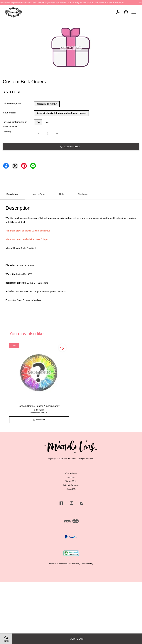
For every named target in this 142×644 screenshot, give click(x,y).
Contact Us (71, 489)
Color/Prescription (12, 103)
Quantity (7, 132)
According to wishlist (47, 104)
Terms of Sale (71, 481)
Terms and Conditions (58, 564)
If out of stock (9, 113)
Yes (38, 122)
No (47, 122)
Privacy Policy (74, 564)
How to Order (39, 194)
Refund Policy (87, 564)
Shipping (71, 477)
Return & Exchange (71, 485)
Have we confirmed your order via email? (15, 124)
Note (62, 194)
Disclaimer (83, 194)
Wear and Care (71, 473)
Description (12, 194)
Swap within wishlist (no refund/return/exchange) (62, 113)
